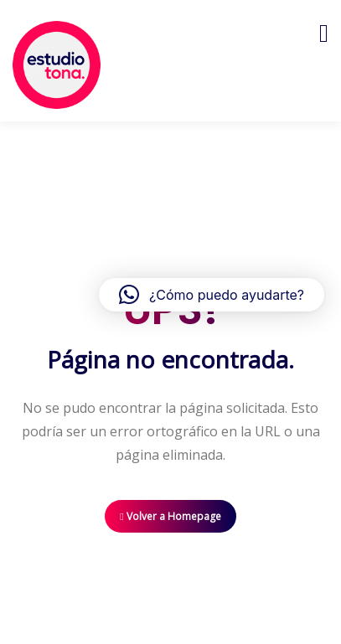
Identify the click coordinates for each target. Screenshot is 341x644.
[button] (212, 295)
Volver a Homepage (170, 516)
